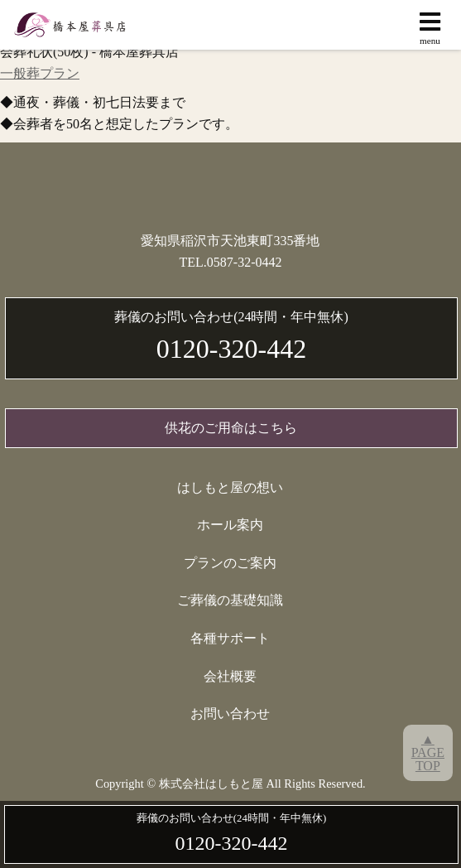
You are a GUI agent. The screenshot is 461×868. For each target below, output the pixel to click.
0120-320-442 (232, 335)
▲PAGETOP (428, 752)
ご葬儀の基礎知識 (230, 600)
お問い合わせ (230, 714)
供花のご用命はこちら (231, 428)
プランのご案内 (230, 563)
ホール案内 (230, 525)
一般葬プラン (40, 73)
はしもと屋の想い (230, 487)
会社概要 (230, 676)
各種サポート (230, 638)
